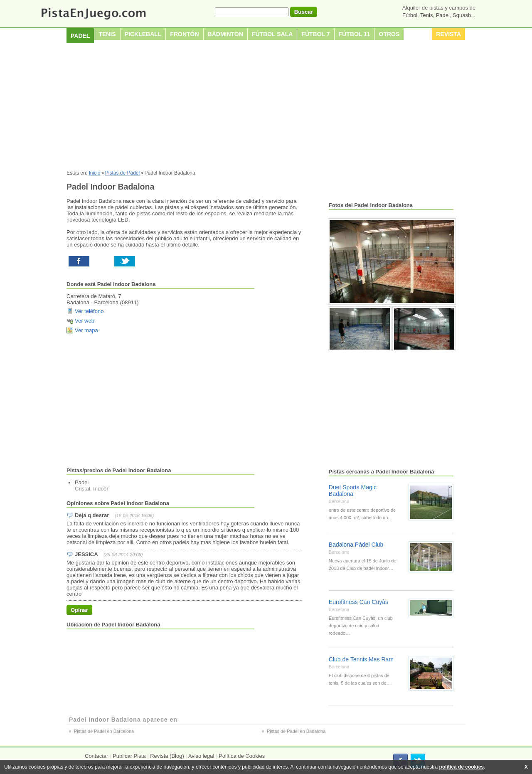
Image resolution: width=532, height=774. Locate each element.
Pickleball (143, 34)
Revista (448, 34)
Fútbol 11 (355, 34)
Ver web (85, 321)
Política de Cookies (242, 756)
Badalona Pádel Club (356, 545)
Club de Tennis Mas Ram (361, 659)
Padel (80, 36)
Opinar (79, 610)
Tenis (107, 34)
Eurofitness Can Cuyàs (358, 602)
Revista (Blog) (167, 756)
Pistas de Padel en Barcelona (104, 731)
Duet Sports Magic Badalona (353, 491)
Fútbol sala (272, 34)
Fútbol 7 (315, 34)
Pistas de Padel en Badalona (296, 731)
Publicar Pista (129, 756)
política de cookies (462, 767)
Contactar (96, 756)
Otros (389, 34)
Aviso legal (201, 756)
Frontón (184, 34)
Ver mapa (86, 330)
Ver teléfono (89, 311)
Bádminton (225, 34)
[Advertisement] (266, 108)
